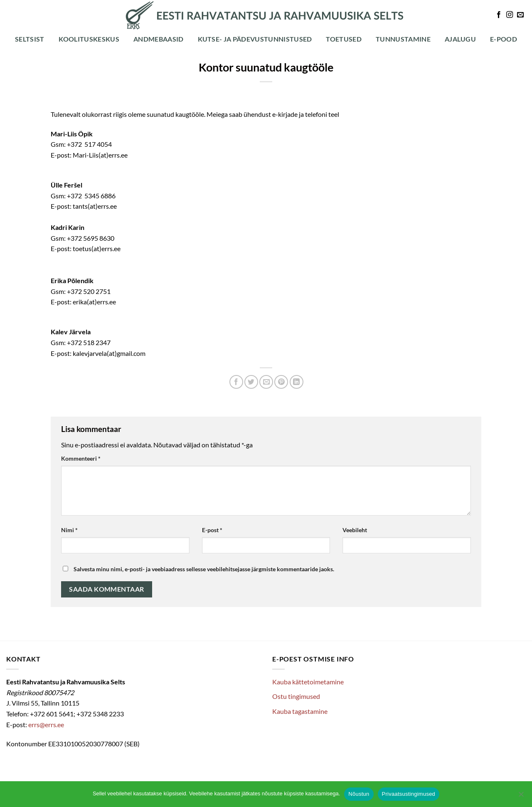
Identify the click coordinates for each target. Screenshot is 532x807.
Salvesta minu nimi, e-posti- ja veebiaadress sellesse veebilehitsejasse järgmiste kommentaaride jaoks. (204, 569)
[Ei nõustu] (521, 797)
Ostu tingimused (296, 696)
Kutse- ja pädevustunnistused (255, 39)
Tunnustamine (403, 39)
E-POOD (504, 39)
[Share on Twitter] (251, 382)
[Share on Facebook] (236, 382)
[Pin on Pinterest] (281, 382)
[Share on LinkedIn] (297, 382)
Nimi (69, 530)
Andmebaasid (159, 39)
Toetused (344, 39)
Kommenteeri (81, 458)
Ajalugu (460, 39)
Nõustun (359, 794)
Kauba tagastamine (300, 711)
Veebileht (355, 530)
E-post (212, 530)
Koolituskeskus (89, 39)
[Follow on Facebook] (499, 15)
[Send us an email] (520, 15)
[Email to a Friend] (266, 382)
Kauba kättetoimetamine (308, 682)
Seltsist (30, 39)
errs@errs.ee (46, 724)
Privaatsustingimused (409, 794)
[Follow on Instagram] (510, 15)
